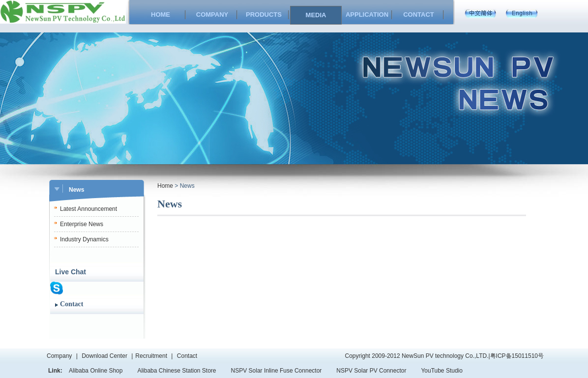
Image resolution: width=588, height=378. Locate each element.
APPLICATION (367, 15)
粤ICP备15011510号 (517, 356)
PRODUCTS (264, 15)
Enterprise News (82, 224)
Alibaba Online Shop (96, 371)
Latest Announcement (88, 209)
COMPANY (212, 15)
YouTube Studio (442, 371)
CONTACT (419, 15)
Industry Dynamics (84, 239)
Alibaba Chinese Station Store (176, 371)
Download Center (104, 356)
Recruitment (151, 356)
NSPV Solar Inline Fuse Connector (277, 371)
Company (59, 356)
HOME (161, 15)
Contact (72, 304)
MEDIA (316, 15)
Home (165, 186)
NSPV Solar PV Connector (371, 371)
